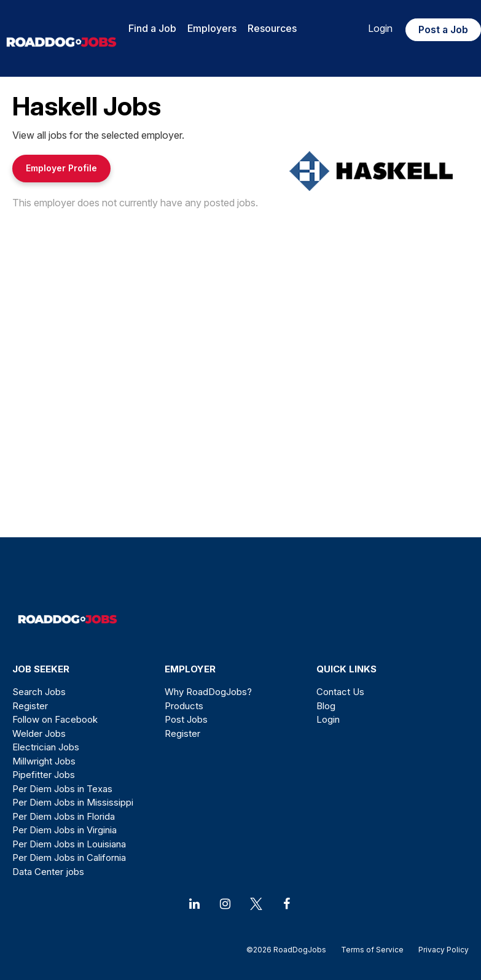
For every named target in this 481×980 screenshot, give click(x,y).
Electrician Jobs (46, 747)
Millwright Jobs (44, 761)
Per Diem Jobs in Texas (62, 789)
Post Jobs (186, 719)
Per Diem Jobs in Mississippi (73, 802)
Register (30, 706)
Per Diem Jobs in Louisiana (69, 844)
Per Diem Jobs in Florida (64, 816)
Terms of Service (372, 950)
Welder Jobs (39, 733)
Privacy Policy (440, 950)
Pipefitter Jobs (44, 775)
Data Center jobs (48, 872)
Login (380, 28)
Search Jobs (39, 692)
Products (184, 706)
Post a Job (443, 29)
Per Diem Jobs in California (69, 857)
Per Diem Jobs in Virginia (65, 830)
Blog (326, 706)
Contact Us (340, 692)
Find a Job (152, 28)
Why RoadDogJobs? (208, 692)
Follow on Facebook (55, 719)
